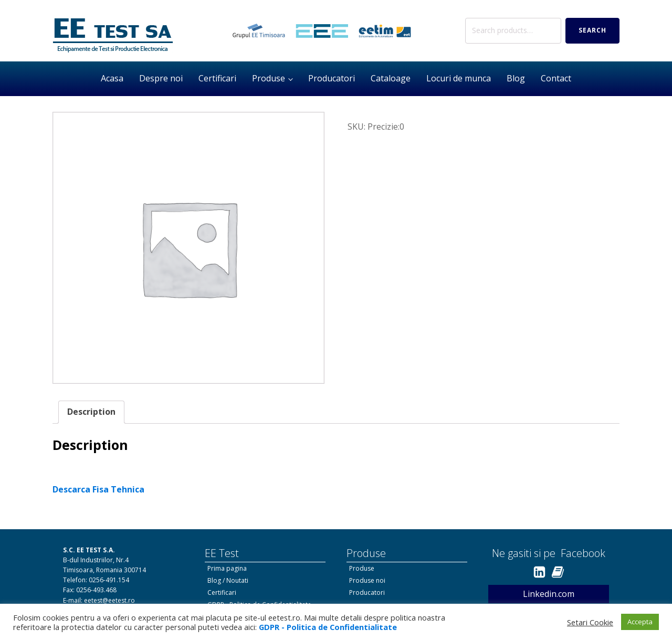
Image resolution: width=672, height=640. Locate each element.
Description (91, 412)
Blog (516, 78)
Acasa (112, 78)
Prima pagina (227, 568)
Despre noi (161, 78)
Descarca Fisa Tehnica (98, 489)
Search (592, 30)
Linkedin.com (549, 594)
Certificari (217, 78)
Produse (269, 78)
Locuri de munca (459, 78)
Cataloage (391, 78)
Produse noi (367, 580)
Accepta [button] (640, 622)
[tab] (91, 412)
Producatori (332, 78)
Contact (556, 78)
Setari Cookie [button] (590, 622)
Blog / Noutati (228, 580)
